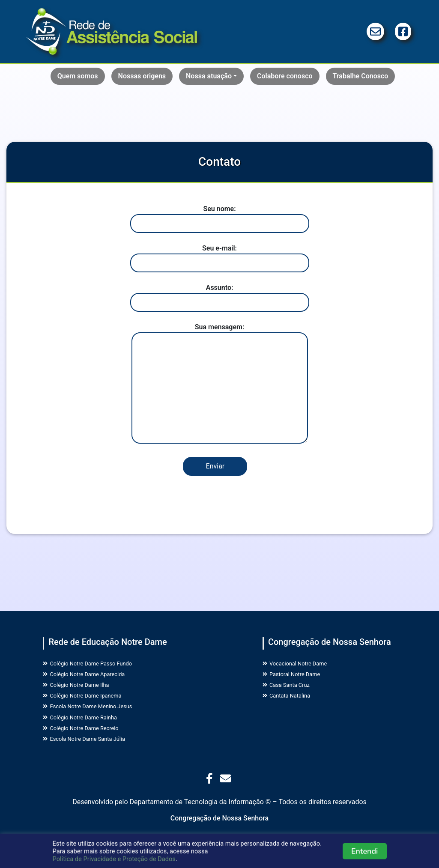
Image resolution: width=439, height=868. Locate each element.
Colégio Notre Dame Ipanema (92, 703)
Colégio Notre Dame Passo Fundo (98, 664)
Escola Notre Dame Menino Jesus (98, 716)
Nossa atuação (209, 76)
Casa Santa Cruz (292, 690)
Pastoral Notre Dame (298, 677)
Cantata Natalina (292, 703)
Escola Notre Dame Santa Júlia (94, 754)
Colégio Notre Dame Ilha (84, 690)
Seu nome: (220, 216)
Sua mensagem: (220, 384)
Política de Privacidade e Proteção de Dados (114, 862)
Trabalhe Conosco (361, 76)
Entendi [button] (365, 854)
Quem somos (78, 76)
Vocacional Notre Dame (303, 664)
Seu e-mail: (220, 255)
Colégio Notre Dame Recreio (90, 741)
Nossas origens (142, 76)
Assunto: (220, 295)
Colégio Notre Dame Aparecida (94, 677)
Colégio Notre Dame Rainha (89, 729)
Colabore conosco (285, 76)
